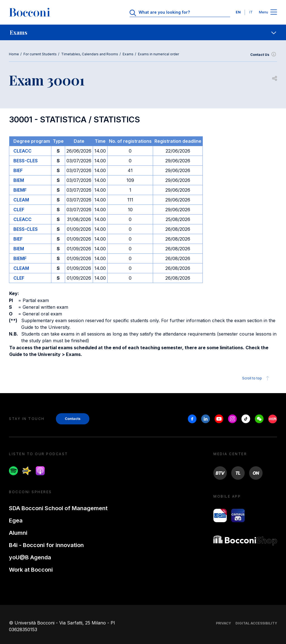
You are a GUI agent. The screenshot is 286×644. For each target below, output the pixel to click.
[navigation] (143, 32)
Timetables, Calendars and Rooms (90, 54)
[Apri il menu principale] (274, 12)
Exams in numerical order (159, 54)
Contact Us (264, 55)
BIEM (19, 180)
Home (14, 54)
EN (238, 12)
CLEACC (22, 151)
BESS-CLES (26, 161)
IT (251, 12)
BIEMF (20, 190)
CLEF (19, 210)
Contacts (73, 419)
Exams (128, 54)
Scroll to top (257, 378)
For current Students (40, 54)
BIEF (18, 170)
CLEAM (21, 200)
